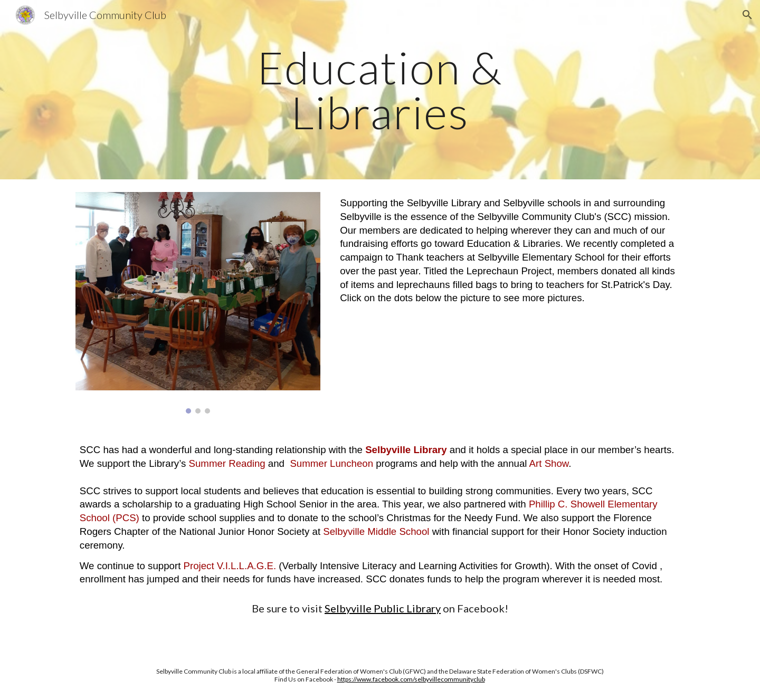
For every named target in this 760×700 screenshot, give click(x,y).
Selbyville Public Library (383, 608)
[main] (380, 90)
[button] (747, 15)
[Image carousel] (198, 303)
